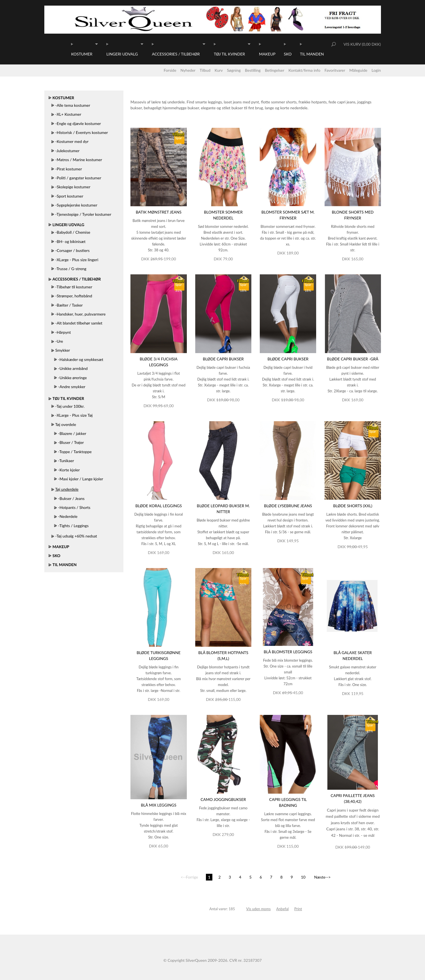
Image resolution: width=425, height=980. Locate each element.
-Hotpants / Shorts (74, 507)
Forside (170, 70)
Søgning (234, 70)
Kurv (219, 70)
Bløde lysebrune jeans (288, 506)
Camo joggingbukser (223, 799)
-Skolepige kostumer (73, 187)
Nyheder (188, 70)
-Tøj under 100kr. (70, 406)
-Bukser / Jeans (71, 498)
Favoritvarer (335, 70)
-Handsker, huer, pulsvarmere (80, 314)
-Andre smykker (72, 387)
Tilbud (205, 70)
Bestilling (253, 70)
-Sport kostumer (69, 196)
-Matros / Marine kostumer (79, 160)
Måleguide (358, 70)
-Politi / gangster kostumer (78, 178)
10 (303, 877)
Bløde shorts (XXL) (352, 506)
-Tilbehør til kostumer (74, 287)
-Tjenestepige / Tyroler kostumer (83, 214)
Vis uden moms (259, 909)
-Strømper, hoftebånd (74, 296)
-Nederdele (68, 516)
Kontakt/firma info (304, 70)
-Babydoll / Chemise (73, 232)
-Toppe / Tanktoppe (75, 452)
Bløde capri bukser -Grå (353, 359)
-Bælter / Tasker (69, 305)
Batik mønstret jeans (159, 212)
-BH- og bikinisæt (70, 241)
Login (376, 70)
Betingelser (274, 70)
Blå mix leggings (158, 805)
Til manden (312, 54)
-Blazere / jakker (72, 433)
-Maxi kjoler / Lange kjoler (81, 479)
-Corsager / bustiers (72, 250)
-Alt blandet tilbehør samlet (79, 323)
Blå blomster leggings (288, 652)
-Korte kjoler (69, 470)
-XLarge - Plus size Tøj (74, 415)
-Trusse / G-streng (71, 269)
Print (298, 909)
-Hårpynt (63, 332)
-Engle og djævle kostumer (78, 123)
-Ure (59, 341)
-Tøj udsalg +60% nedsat (76, 536)
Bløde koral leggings (158, 506)
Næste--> (322, 877)
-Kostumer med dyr (72, 141)
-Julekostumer (67, 151)
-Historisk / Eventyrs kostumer (82, 132)
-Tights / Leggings (73, 526)
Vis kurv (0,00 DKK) (362, 44)
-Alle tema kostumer (73, 105)
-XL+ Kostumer (68, 114)
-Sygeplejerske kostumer (76, 205)
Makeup (267, 54)
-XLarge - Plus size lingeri (77, 260)
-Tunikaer (66, 461)
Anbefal (282, 909)
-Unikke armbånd (73, 368)
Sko (288, 54)
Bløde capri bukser (223, 359)
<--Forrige (189, 877)
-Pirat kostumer (69, 169)
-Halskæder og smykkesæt (81, 359)
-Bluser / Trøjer (71, 442)
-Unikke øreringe (72, 378)
